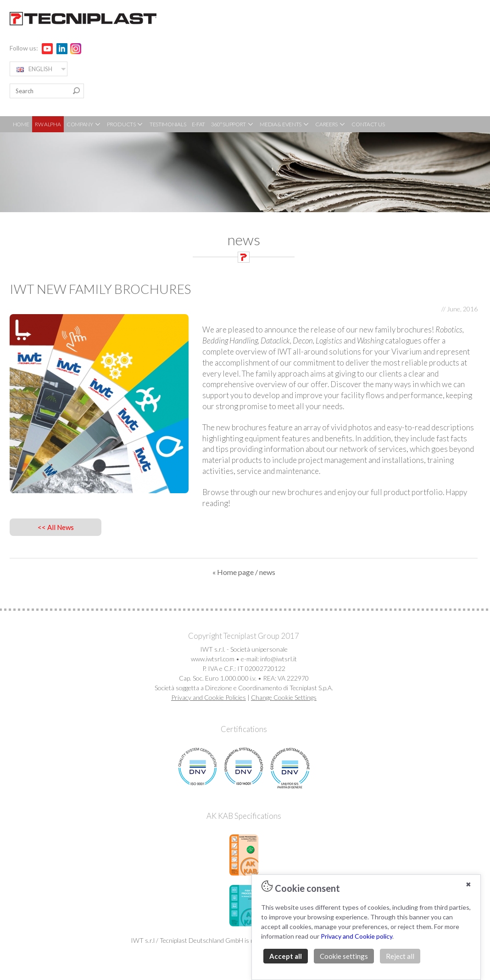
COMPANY (84, 124)
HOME (21, 124)
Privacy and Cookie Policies (209, 697)
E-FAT (199, 124)
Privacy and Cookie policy (356, 936)
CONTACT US (368, 124)
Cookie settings (344, 956)
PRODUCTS (125, 124)
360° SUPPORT (233, 124)
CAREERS (331, 124)
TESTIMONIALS (168, 124)
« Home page (233, 572)
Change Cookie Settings (284, 697)
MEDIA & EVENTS (285, 124)
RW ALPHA (48, 124)
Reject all (400, 956)
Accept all (286, 956)
